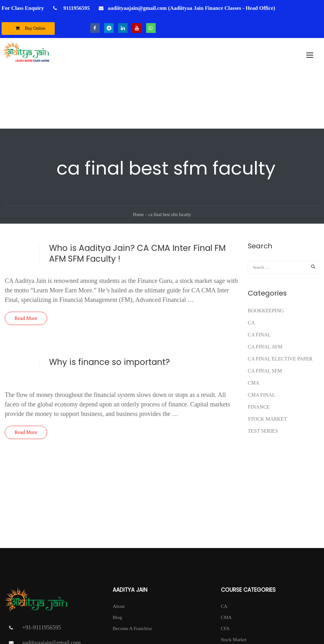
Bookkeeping (266, 256)
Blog (117, 563)
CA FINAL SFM (265, 316)
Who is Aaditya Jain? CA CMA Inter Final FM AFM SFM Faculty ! (137, 199)
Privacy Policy (218, 630)
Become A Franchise (132, 574)
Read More (26, 264)
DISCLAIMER (305, 630)
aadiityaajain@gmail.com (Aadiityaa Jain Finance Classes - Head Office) (192, 8)
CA (251, 268)
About (119, 552)
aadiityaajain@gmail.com (51, 589)
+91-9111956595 (42, 573)
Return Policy (250, 630)
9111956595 (76, 8)
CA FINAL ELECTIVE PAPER (280, 304)
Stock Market (267, 364)
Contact (277, 630)
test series (263, 376)
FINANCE (259, 352)
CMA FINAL (262, 340)
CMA (253, 328)
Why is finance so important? (109, 308)
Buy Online (29, 28)
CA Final (259, 280)
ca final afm (265, 292)
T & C (192, 630)
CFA (225, 574)
